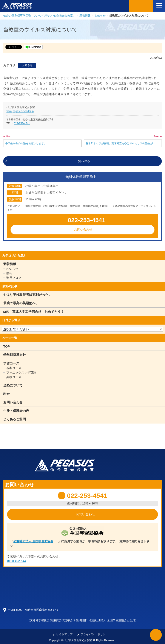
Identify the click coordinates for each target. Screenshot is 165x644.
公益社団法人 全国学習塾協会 (33, 541)
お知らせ (27, 65)
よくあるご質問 (15, 419)
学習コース (11, 363)
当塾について (13, 385)
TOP (7, 346)
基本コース (14, 368)
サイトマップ (64, 634)
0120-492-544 (16, 561)
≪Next (7, 137)
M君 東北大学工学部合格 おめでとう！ (34, 312)
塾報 (9, 273)
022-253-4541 (22, 123)
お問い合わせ (83, 229)
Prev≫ (158, 137)
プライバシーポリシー (94, 634)
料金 (6, 394)
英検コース (14, 377)
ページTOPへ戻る (156, 635)
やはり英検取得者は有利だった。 (27, 295)
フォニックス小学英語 (21, 372)
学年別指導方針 (15, 355)
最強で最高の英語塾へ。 (21, 303)
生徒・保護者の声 (16, 411)
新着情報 (10, 264)
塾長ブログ (14, 278)
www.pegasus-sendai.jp (20, 111)
